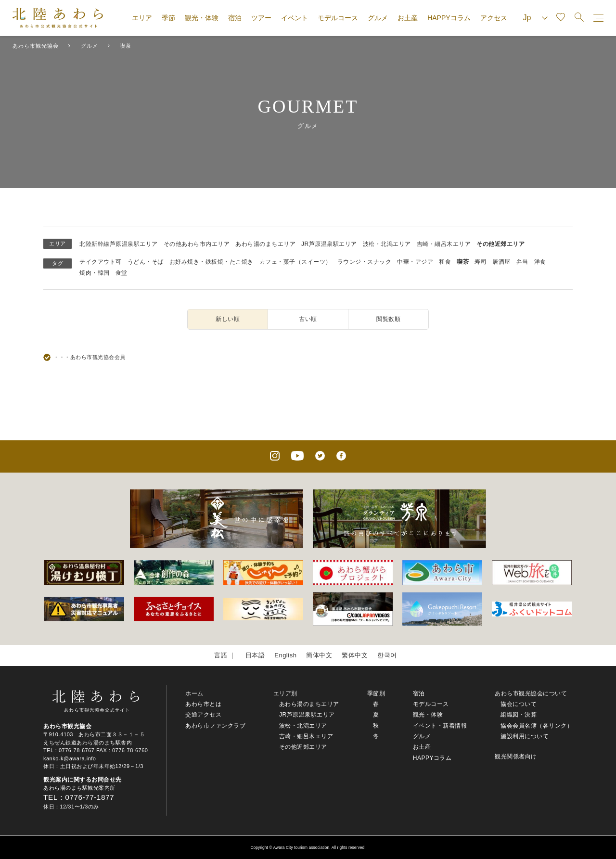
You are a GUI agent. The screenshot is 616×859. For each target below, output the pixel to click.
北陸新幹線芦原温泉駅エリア (119, 244)
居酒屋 (501, 262)
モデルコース (338, 18)
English (285, 655)
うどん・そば (146, 262)
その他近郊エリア (500, 244)
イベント (295, 18)
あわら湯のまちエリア (265, 244)
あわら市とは (203, 704)
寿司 (481, 262)
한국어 (387, 655)
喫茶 (463, 262)
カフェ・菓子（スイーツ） (295, 262)
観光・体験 (202, 18)
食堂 (122, 273)
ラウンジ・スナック (365, 262)
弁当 (522, 262)
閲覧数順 (388, 319)
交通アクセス (203, 715)
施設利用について (525, 736)
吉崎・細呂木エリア (444, 244)
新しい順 (228, 319)
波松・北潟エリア (387, 244)
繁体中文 (355, 655)
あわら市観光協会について (531, 693)
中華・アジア (415, 262)
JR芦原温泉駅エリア (329, 244)
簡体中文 (319, 655)
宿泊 (235, 18)
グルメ (378, 18)
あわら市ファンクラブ (215, 726)
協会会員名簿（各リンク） (537, 726)
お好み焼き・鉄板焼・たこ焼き (212, 262)
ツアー (261, 18)
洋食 (540, 262)
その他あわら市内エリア (197, 244)
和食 (445, 262)
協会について (519, 704)
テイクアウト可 (101, 262)
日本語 (255, 655)
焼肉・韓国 (95, 273)
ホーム (194, 693)
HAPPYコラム (449, 18)
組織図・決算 (519, 715)
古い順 (308, 319)
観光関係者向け (516, 756)
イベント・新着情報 (440, 726)
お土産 (408, 18)
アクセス (494, 18)
